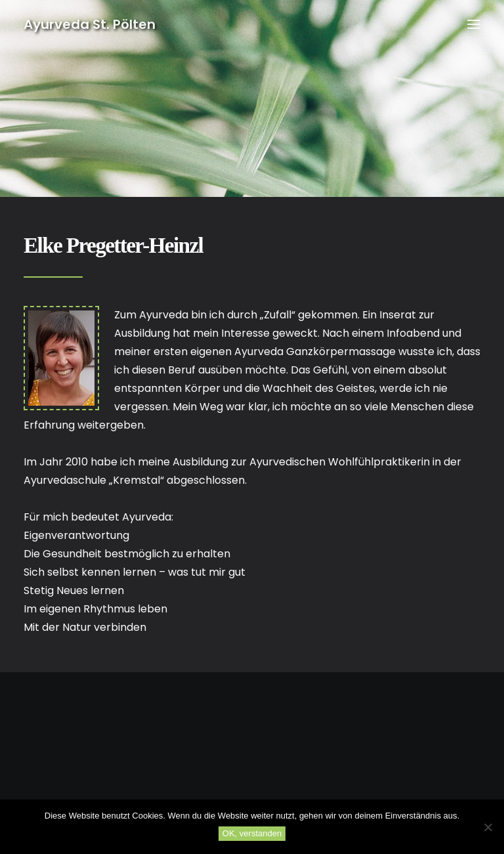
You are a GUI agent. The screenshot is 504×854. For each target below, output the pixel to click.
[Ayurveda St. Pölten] (90, 24)
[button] (474, 24)
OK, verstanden (252, 833)
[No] (488, 827)
